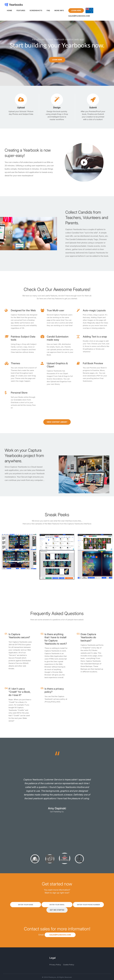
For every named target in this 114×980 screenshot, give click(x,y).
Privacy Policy (55, 965)
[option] (57, 791)
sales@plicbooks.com (79, 16)
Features (21, 10)
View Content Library (57, 422)
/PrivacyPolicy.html (52, 702)
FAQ (48, 10)
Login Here (76, 10)
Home (9, 10)
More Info (59, 10)
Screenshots (36, 10)
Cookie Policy (69, 965)
